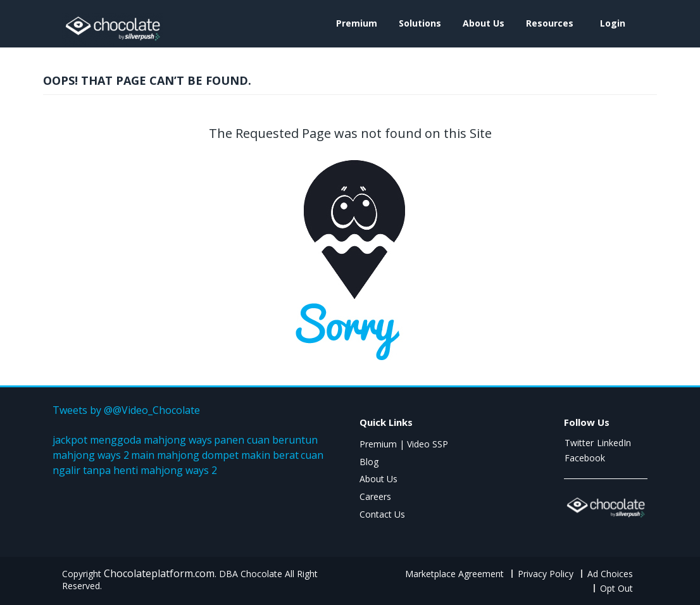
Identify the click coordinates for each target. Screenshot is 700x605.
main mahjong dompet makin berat (215, 455)
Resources (550, 23)
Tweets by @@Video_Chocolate (126, 410)
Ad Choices (610, 574)
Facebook (585, 458)
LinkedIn (614, 443)
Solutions (420, 23)
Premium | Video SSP (404, 444)
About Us (484, 23)
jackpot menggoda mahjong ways (132, 440)
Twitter (579, 443)
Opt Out (616, 588)
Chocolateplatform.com (159, 573)
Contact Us (382, 514)
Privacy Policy (546, 574)
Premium (357, 23)
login (613, 23)
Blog (369, 462)
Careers (375, 496)
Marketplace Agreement (454, 574)
